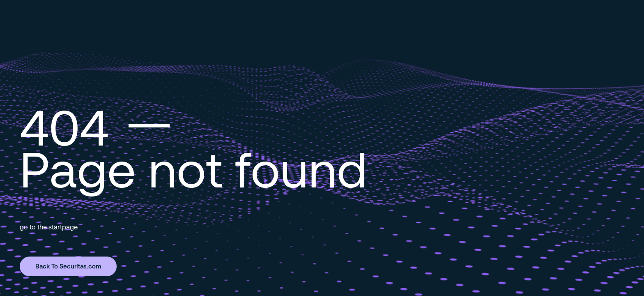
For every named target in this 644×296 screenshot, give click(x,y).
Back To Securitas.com (68, 266)
